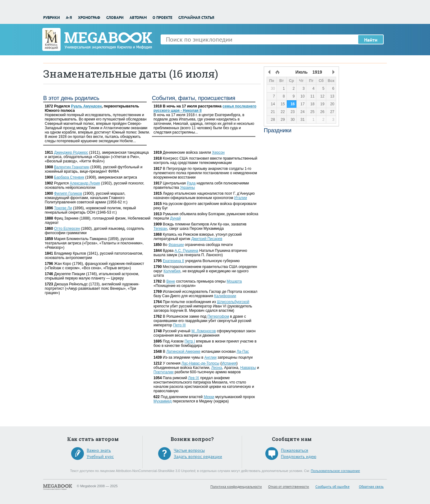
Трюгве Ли (63, 208)
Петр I (190, 341)
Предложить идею (299, 456)
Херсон (218, 152)
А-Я (69, 18)
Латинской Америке (183, 352)
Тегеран (160, 229)
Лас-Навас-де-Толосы (200, 363)
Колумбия (172, 271)
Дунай (175, 218)
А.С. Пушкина (186, 251)
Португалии (164, 372)
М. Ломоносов (204, 331)
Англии (210, 357)
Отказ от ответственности (289, 486)
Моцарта (234, 281)
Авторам (138, 18)
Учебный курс (100, 456)
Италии (241, 198)
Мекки (209, 397)
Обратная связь (371, 486)
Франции (176, 245)
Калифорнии (225, 296)
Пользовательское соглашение (335, 471)
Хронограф (89, 18)
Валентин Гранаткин (72, 167)
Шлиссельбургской (233, 302)
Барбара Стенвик (69, 177)
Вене (171, 281)
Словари (115, 18)
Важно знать (99, 450)
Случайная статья (196, 18)
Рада (191, 183)
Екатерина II (174, 261)
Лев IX (194, 378)
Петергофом (218, 316)
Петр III (179, 325)
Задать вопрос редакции (198, 456)
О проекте (162, 18)
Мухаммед (163, 401)
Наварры (248, 368)
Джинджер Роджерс (71, 152)
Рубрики (52, 18)
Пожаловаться (295, 450)
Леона (217, 368)
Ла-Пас (243, 352)
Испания (229, 363)
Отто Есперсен (67, 229)
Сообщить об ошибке (332, 486)
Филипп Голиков (68, 193)
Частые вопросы (189, 450)
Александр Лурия (85, 183)
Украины (188, 188)
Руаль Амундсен (86, 106)
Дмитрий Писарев (207, 239)
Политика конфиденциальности (236, 486)
